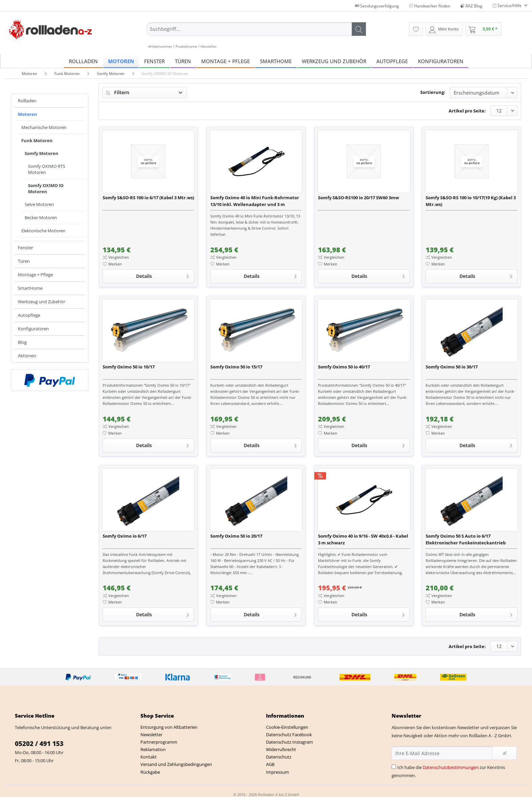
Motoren (28, 114)
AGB (270, 764)
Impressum (277, 772)
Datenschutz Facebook (289, 735)
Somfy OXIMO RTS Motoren (47, 169)
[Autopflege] (392, 61)
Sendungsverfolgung (377, 6)
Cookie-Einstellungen (287, 727)
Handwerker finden (430, 6)
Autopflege (29, 315)
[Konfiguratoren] (441, 61)
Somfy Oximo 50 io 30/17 (452, 367)
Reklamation (153, 749)
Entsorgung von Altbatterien (169, 727)
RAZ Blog (471, 6)
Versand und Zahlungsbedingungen (176, 764)
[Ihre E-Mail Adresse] (442, 753)
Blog (22, 342)
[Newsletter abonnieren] (504, 753)
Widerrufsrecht (281, 749)
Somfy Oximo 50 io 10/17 (129, 367)
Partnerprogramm (159, 742)
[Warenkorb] (483, 29)
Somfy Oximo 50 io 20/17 (236, 536)
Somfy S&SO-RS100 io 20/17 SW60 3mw (358, 198)
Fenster (25, 248)
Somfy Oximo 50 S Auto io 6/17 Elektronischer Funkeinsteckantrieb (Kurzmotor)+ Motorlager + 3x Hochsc (466, 539)
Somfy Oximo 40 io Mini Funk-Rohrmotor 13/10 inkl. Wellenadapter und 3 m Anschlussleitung (255, 201)
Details (163, 275)
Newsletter (151, 735)
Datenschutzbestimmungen (451, 767)
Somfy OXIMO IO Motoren (46, 188)
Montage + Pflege (35, 275)
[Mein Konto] (444, 29)
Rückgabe (150, 772)
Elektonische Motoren (43, 231)
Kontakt (149, 757)
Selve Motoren (39, 204)
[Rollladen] (83, 61)
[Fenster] (154, 61)
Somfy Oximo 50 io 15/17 (236, 367)
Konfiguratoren (33, 329)
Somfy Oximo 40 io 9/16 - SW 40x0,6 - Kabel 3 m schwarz (363, 539)
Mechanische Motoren (44, 127)
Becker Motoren (41, 217)
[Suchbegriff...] (256, 29)
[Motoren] (121, 61)
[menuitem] (256, 35)
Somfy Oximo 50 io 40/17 (344, 367)
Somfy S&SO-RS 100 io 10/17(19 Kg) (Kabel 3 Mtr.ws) (471, 201)
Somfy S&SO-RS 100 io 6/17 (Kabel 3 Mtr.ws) (148, 198)
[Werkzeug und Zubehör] (334, 61)
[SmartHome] (276, 61)
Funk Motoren (37, 140)
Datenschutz (279, 757)
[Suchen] (359, 29)
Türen (24, 261)
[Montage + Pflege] (225, 61)
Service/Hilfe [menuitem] (508, 6)
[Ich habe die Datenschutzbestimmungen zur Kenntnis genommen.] (394, 767)
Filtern (118, 92)
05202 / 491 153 (39, 744)
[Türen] (183, 61)
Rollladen (27, 101)
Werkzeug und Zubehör (42, 302)
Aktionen (27, 356)
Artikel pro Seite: (467, 111)
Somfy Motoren (42, 153)
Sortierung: (433, 92)
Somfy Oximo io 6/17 (125, 536)
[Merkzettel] (416, 29)
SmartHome (30, 288)
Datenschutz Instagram (289, 742)
